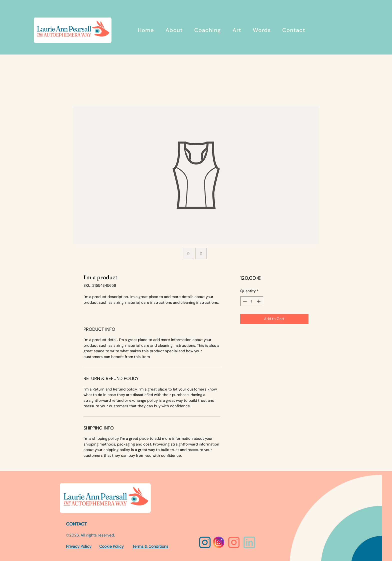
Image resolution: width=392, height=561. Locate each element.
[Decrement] (244, 301)
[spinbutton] (252, 301)
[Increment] (259, 301)
